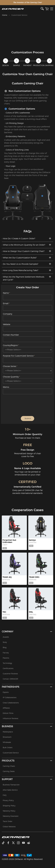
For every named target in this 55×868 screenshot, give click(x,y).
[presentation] (28, 405)
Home (5, 15)
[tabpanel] (27, 32)
